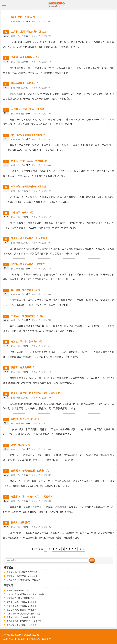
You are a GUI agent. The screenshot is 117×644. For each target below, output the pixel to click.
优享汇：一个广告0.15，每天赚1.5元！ (30, 161)
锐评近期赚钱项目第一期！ (18, 590)
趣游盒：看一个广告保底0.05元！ (28, 342)
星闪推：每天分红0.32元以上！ (27, 419)
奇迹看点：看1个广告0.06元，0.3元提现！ (32, 497)
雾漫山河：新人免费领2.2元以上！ (22, 602)
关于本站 (6, 635)
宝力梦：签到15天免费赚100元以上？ (30, 32)
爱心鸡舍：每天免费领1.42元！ (27, 290)
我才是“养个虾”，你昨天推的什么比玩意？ (25, 614)
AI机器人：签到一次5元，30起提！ (29, 109)
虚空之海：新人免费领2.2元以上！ (22, 610)
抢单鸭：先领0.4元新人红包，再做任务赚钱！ (26, 594)
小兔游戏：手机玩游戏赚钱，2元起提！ (24, 580)
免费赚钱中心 (58, 4)
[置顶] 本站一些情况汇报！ (24, 17)
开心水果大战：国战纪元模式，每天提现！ (25, 621)
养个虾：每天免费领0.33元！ (25, 57)
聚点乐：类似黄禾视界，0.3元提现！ (29, 238)
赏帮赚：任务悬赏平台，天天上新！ (22, 576)
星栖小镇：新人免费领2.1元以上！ (22, 606)
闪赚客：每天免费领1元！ (24, 368)
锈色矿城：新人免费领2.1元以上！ (22, 625)
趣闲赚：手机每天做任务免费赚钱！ (22, 572)
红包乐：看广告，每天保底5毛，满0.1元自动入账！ (37, 393)
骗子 (28, 36)
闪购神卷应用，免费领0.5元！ (26, 83)
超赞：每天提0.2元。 (21, 445)
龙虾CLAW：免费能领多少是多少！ (29, 135)
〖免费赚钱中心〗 (33, 639)
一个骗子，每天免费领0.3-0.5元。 (28, 316)
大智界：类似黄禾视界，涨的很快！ (29, 264)
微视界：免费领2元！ (22, 522)
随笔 (28, 21)
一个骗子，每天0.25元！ (23, 213)
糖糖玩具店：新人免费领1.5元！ (21, 598)
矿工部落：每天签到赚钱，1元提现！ (30, 187)
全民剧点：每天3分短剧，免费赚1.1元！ (31, 471)
